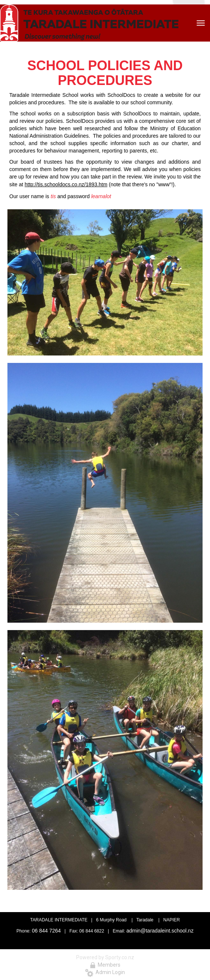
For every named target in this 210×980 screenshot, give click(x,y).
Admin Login (105, 972)
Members (105, 965)
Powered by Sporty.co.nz (105, 957)
